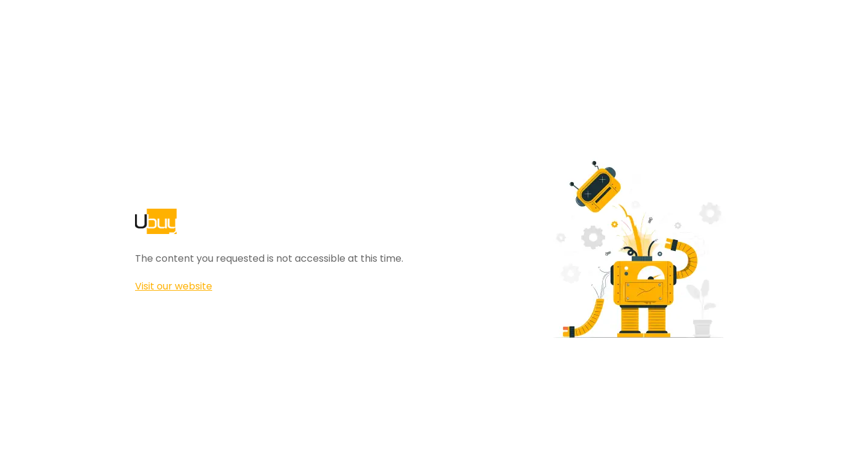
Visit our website (174, 286)
